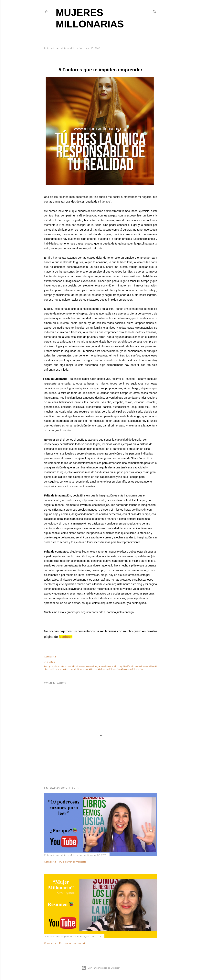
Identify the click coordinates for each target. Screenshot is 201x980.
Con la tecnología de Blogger (101, 968)
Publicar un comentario (73, 862)
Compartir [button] (50, 657)
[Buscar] (155, 11)
